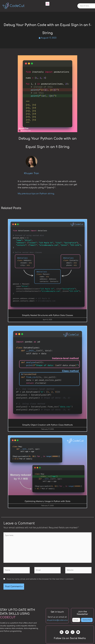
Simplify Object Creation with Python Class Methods (47, 425)
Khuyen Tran (31, 173)
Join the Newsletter (82, 613)
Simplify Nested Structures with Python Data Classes (47, 315)
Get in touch (57, 612)
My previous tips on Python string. (36, 194)
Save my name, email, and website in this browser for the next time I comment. (40, 579)
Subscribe (87, 620)
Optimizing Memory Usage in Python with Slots (47, 502)
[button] (47, 4)
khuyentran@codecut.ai (57, 620)
